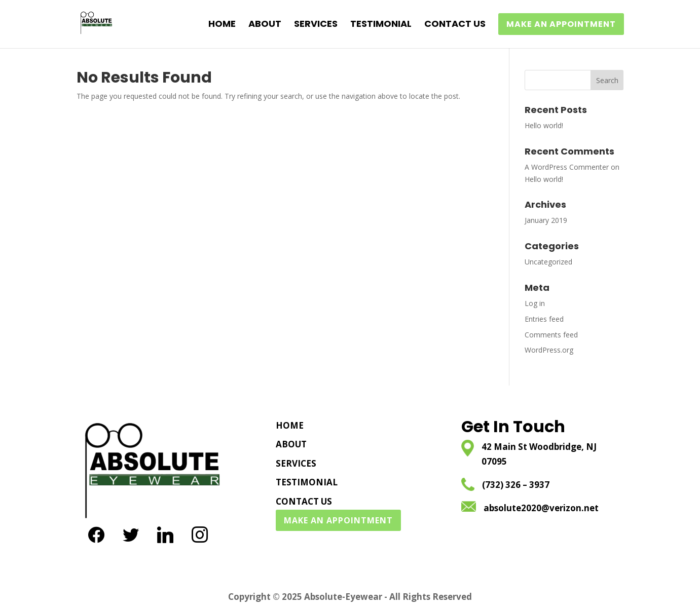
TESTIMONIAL (381, 25)
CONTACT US (455, 25)
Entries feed (544, 319)
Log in (535, 303)
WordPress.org (549, 350)
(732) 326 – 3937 (516, 485)
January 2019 (546, 220)
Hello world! (544, 125)
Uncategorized (548, 262)
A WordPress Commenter (567, 167)
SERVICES (316, 25)
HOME (222, 25)
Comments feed (551, 335)
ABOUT (265, 25)
